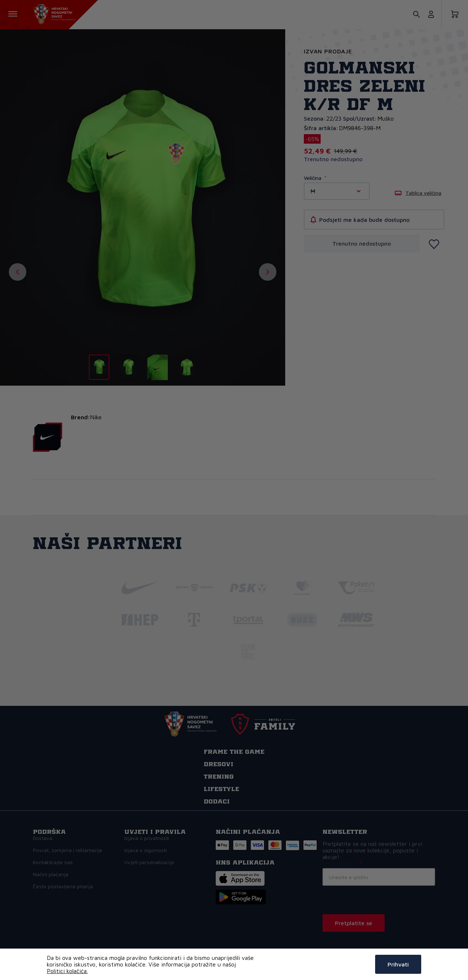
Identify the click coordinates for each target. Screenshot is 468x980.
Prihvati (398, 964)
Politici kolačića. (67, 971)
